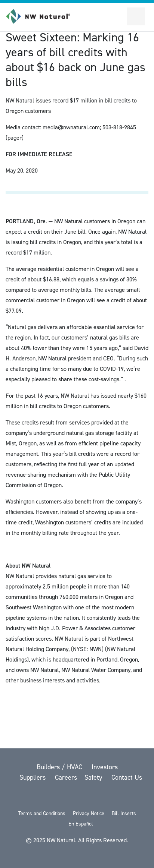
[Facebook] (58, 797)
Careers (66, 777)
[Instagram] (116, 797)
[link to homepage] (42, 16)
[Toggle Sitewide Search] (118, 16)
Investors (105, 767)
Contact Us (127, 777)
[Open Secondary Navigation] (136, 16)
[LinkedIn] (97, 797)
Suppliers (33, 777)
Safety (94, 777)
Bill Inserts (124, 813)
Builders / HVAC (60, 767)
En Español (81, 824)
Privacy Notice (89, 813)
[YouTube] (78, 797)
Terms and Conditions (42, 813)
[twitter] (39, 797)
